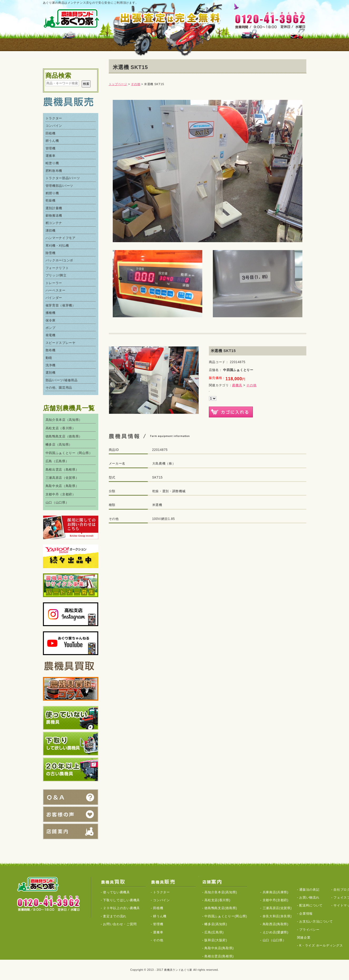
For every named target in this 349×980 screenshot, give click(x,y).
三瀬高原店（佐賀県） (62, 478)
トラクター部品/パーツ (63, 178)
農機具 (237, 385)
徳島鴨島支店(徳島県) (221, 908)
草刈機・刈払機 (57, 246)
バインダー (54, 298)
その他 (136, 84)
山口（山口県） (57, 503)
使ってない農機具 (116, 892)
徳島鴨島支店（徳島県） (64, 436)
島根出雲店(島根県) (219, 956)
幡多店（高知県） (59, 445)
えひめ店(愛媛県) (276, 932)
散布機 (51, 350)
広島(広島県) (214, 932)
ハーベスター (56, 290)
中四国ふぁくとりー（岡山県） (69, 453)
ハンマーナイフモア (61, 238)
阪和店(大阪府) (216, 940)
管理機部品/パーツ (60, 186)
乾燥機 (51, 201)
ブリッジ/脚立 (56, 275)
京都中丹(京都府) (276, 900)
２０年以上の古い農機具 (121, 908)
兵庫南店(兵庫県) (276, 892)
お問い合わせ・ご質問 (120, 924)
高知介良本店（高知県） (64, 420)
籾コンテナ (54, 223)
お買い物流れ (309, 898)
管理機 (51, 148)
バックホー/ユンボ (60, 260)
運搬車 (51, 156)
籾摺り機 (52, 193)
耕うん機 (52, 141)
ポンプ (51, 328)
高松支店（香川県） (61, 428)
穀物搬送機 (54, 216)
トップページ (118, 84)
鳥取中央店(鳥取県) (219, 948)
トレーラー (54, 283)
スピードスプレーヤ (61, 343)
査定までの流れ (115, 916)
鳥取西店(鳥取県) (276, 924)
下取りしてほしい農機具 (121, 900)
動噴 (49, 358)
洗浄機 (51, 365)
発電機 (51, 335)
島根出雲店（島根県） (62, 470)
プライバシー (309, 930)
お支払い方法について (316, 922)
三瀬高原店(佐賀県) (277, 908)
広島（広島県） (57, 461)
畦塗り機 (52, 163)
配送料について (311, 905)
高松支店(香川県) (217, 900)
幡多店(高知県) (216, 924)
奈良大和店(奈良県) (277, 916)
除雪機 (51, 253)
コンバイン (54, 126)
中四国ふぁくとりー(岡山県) (226, 916)
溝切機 (51, 231)
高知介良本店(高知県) (221, 892)
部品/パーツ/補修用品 (62, 380)
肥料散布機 (54, 171)
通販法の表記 (309, 890)
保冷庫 (51, 320)
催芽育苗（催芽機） (61, 305)
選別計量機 (54, 208)
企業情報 (306, 914)
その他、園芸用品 (59, 388)
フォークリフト (57, 268)
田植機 (51, 133)
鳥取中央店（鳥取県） (62, 486)
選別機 (51, 373)
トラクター (54, 118)
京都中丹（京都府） (61, 494)
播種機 (51, 313)
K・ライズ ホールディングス (321, 945)
